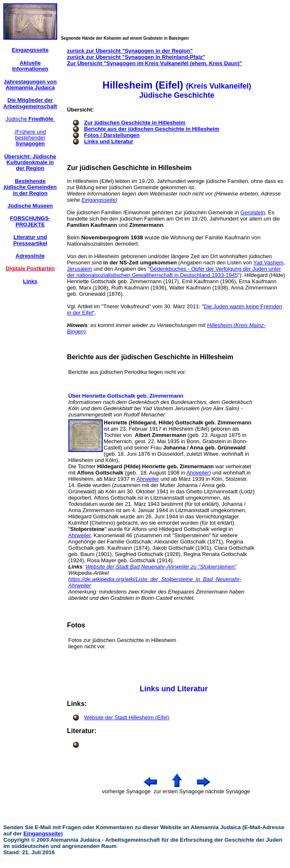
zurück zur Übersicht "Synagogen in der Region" (130, 51)
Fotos (76, 625)
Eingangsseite (98, 200)
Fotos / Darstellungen (112, 135)
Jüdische (30, 119)
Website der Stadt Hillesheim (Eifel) (127, 717)
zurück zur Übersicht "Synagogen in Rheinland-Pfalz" (136, 57)
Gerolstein (253, 212)
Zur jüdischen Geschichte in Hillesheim (135, 123)
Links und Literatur (109, 141)
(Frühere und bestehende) (30, 138)
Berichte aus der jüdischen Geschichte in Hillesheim (152, 129)
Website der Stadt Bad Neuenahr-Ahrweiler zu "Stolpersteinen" (161, 567)
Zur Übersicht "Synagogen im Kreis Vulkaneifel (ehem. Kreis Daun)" (155, 63)
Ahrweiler (198, 473)
